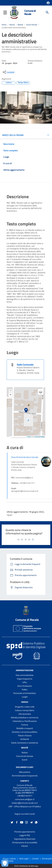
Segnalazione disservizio (25, 839)
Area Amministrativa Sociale (25, 457)
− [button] (10, 395)
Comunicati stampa (25, 756)
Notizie (20, 25)
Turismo (25, 725)
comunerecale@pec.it (25, 799)
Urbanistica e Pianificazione (25, 721)
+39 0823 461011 (25, 796)
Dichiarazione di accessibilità (25, 842)
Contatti (25, 781)
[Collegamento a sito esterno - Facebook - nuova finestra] (17, 822)
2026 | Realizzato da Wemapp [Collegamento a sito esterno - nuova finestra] (26, 866)
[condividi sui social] (8, 72)
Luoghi (25, 697)
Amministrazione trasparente (25, 776)
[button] (48, 3)
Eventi (25, 760)
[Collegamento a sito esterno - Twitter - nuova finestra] (12, 822)
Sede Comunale (25, 365)
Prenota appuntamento (25, 832)
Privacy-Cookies (9, 859)
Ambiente (25, 739)
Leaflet (29, 437)
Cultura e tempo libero (25, 710)
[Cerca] (47, 12)
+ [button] (10, 391)
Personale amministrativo (25, 693)
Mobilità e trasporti (25, 728)
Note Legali (24, 859)
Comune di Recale (30, 12)
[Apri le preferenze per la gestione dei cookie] (5, 863)
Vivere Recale (32, 25)
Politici (25, 690)
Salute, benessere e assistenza (25, 743)
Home (4, 25)
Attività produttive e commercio (25, 717)
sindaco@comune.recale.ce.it (25, 803)
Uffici (25, 682)
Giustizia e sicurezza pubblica (25, 732)
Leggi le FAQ (25, 835)
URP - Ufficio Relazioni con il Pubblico (25, 806)
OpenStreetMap (39, 437)
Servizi (25, 702)
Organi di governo (25, 679)
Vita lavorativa (25, 714)
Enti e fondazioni (25, 686)
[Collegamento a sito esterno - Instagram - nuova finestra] (26, 822)
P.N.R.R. (25, 846)
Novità (12, 25)
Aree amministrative (25, 675)
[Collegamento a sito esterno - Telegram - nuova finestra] (31, 822)
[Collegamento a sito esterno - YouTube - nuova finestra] (22, 822)
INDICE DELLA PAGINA (13, 135)
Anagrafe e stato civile (25, 707)
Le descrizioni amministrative (14, 28)
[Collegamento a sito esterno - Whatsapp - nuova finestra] (36, 822)
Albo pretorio (25, 772)
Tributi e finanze (25, 735)
